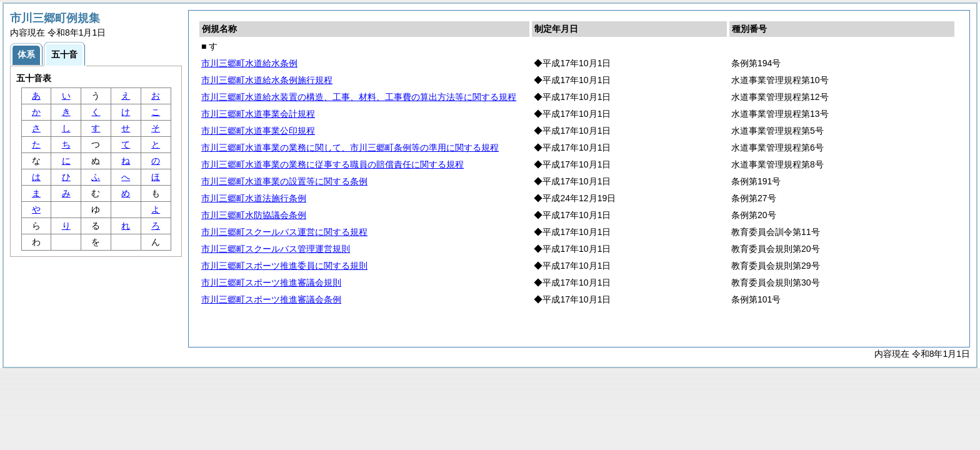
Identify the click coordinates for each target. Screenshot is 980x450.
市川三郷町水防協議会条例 (254, 215)
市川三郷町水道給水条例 (249, 63)
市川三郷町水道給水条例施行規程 (267, 80)
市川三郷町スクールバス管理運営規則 (276, 249)
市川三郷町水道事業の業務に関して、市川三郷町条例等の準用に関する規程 (350, 147)
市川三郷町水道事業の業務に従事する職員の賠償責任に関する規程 (332, 164)
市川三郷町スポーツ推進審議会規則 (271, 282)
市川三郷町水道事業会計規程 (258, 114)
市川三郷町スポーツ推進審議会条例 (271, 299)
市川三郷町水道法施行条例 (254, 198)
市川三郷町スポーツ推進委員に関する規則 (284, 266)
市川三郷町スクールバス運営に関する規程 (284, 232)
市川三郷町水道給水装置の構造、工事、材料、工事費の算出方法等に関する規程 (359, 97)
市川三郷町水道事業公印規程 (258, 131)
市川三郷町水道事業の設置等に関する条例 (284, 181)
